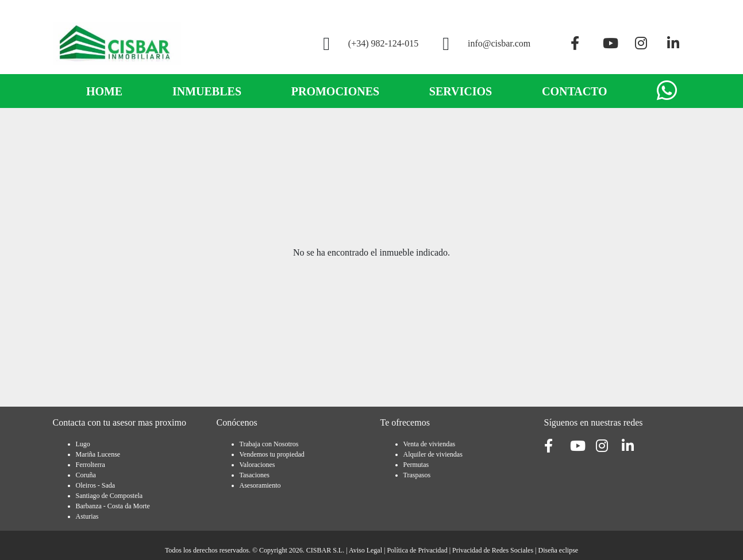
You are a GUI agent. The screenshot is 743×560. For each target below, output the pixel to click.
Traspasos (417, 475)
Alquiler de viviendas (433, 454)
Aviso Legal (365, 550)
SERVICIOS (461, 91)
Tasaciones (255, 475)
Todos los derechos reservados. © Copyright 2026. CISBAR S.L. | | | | (371, 550)
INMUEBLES (207, 91)
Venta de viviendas (430, 444)
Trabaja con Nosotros (269, 444)
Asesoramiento (260, 485)
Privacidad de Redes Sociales (493, 550)
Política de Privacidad (417, 550)
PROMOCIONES (335, 91)
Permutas (416, 465)
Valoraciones (257, 465)
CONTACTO (575, 91)
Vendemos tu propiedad (272, 454)
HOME (104, 91)
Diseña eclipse (558, 550)
